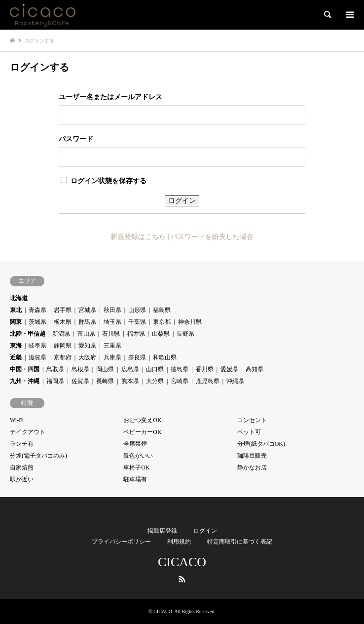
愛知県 (87, 346)
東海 (16, 346)
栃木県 (63, 322)
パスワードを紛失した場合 (212, 237)
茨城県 (37, 322)
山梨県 (161, 334)
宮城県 (87, 310)
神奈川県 (190, 322)
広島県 (130, 369)
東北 (16, 310)
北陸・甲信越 (28, 334)
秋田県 (112, 310)
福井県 (136, 334)
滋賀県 (37, 357)
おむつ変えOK (142, 420)
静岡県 (63, 346)
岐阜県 (37, 346)
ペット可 (249, 432)
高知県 (255, 369)
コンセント (252, 420)
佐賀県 (80, 381)
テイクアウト (28, 432)
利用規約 (179, 542)
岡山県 (105, 369)
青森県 (37, 310)
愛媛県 (229, 369)
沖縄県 (235, 381)
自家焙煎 (22, 468)
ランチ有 (22, 444)
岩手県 (63, 310)
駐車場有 (135, 479)
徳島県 (180, 369)
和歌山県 (165, 357)
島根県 (80, 369)
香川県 (205, 369)
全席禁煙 (135, 444)
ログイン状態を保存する (104, 181)
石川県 (111, 334)
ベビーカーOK (142, 432)
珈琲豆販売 (252, 456)
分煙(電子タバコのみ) (38, 456)
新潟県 (61, 334)
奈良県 (137, 357)
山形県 (137, 310)
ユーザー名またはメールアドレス (110, 97)
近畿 (16, 357)
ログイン (205, 531)
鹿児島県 (208, 381)
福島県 (162, 310)
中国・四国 (25, 369)
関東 (16, 322)
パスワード (76, 139)
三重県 (112, 346)
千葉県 (137, 322)
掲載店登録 (162, 531)
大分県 (155, 381)
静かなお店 (252, 468)
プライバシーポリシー (121, 542)
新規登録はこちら (138, 237)
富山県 (86, 334)
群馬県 (87, 322)
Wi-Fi (17, 420)
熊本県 (130, 381)
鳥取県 (55, 369)
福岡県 (55, 381)
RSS (182, 579)
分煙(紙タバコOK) (261, 444)
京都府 (63, 357)
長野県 (185, 334)
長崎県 (105, 381)
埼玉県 (112, 322)
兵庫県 (112, 357)
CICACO (182, 562)
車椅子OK (136, 468)
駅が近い (22, 479)
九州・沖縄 (25, 381)
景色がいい (138, 456)
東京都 (162, 322)
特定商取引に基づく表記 (240, 542)
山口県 (155, 369)
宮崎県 (180, 381)
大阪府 (87, 357)
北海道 (19, 298)
